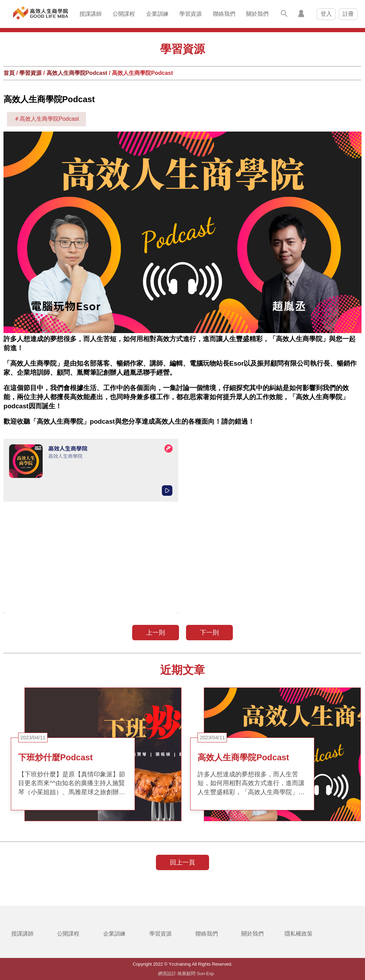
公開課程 (124, 14)
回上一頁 (182, 862)
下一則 (209, 633)
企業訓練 (157, 14)
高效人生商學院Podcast (77, 73)
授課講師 (91, 14)
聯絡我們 (224, 14)
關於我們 (257, 14)
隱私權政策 (299, 934)
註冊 (348, 14)
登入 (326, 14)
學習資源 (191, 14)
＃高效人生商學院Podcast (46, 119)
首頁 (9, 73)
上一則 (156, 633)
